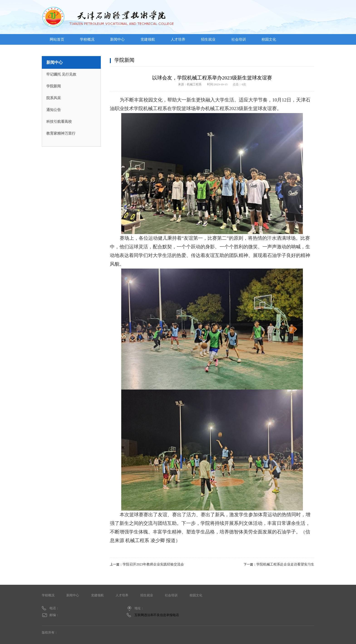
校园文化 (269, 39)
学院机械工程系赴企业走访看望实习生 (285, 564)
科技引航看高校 (59, 122)
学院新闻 (54, 86)
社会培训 (239, 39)
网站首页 (57, 39)
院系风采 (54, 98)
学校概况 (87, 39)
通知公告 (54, 110)
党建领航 (148, 39)
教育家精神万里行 (61, 133)
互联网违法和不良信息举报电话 (157, 615)
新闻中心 (117, 39)
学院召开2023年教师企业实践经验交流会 (153, 564)
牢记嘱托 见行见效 (61, 74)
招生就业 (208, 39)
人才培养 (178, 39)
